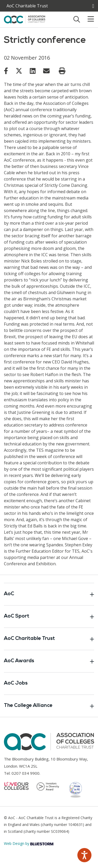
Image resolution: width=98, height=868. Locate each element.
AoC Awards (49, 661)
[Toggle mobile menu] (88, 19)
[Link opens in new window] (6, 71)
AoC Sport (49, 617)
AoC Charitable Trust (49, 639)
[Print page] (62, 71)
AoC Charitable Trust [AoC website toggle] (27, 6)
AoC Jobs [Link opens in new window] (16, 683)
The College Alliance (49, 706)
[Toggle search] (77, 19)
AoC (49, 594)
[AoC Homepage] (25, 19)
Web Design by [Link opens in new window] (29, 843)
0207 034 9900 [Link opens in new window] (25, 773)
